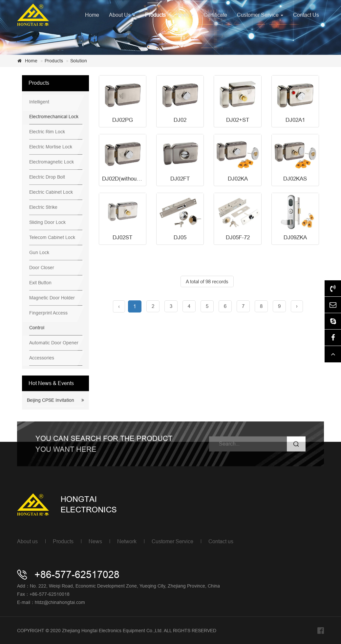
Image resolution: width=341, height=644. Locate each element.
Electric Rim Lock (47, 132)
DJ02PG (123, 120)
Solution (79, 61)
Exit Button (40, 283)
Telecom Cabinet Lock (52, 238)
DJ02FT (180, 179)
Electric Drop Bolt (47, 177)
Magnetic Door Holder (52, 298)
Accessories (42, 358)
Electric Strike (43, 207)
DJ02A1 (295, 120)
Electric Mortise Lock (51, 147)
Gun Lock (39, 253)
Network (127, 541)
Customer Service (260, 15)
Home (92, 15)
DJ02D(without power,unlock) (138, 179)
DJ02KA (238, 179)
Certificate (215, 15)
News (185, 15)
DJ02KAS (295, 179)
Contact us (221, 541)
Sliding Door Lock (47, 223)
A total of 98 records (207, 282)
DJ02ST (122, 238)
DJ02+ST (238, 120)
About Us (122, 15)
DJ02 (180, 120)
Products (155, 15)
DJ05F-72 (238, 238)
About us (27, 541)
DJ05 (180, 238)
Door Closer (42, 268)
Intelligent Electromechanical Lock (54, 109)
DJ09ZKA (295, 238)
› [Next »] (297, 306)
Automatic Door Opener (54, 343)
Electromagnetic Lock (52, 162)
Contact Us (306, 15)
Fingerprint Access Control (48, 321)
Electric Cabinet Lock (51, 192)
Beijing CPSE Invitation (51, 400)
